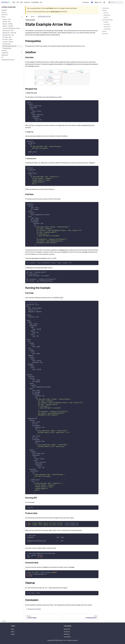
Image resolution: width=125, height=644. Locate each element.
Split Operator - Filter (8, 31)
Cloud (21, 2)
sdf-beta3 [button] (85, 2)
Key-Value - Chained (8, 42)
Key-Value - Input (7, 37)
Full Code (106, 22)
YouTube (67, 637)
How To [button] (3, 17)
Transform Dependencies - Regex (11, 28)
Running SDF (107, 24)
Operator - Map (6, 22)
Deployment (5, 55)
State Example (6, 44)
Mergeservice (107, 15)
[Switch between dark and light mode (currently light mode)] (104, 2)
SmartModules (35, 2)
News (13, 634)
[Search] (116, 2)
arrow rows (76, 33)
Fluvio (14, 2)
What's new (5, 15)
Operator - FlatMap (7, 24)
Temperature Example (34, 609)
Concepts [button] (4, 51)
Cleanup (104, 31)
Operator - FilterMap (8, 26)
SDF (18, 2)
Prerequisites (106, 8)
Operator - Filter (7, 19)
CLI (2, 57)
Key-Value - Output (8, 39)
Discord (67, 629)
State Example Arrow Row (9, 46)
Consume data (107, 29)
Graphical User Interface (8, 60)
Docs (13, 629)
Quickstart (4, 10)
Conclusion (105, 34)
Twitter (67, 632)
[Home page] (27, 17)
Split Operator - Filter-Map (9, 33)
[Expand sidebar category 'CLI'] (22, 57)
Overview (4, 12)
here (83, 46)
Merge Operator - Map (8, 35)
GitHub (67, 634)
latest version (55, 12)
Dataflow (105, 10)
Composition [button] (5, 53)
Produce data (107, 27)
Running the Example (108, 20)
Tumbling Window (7, 48)
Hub (41, 2)
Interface (106, 17)
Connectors (27, 2)
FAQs (13, 632)
